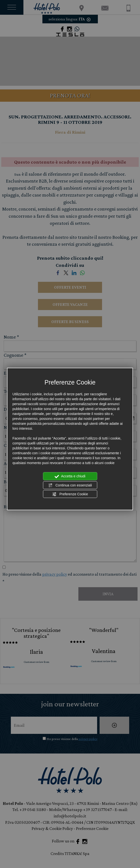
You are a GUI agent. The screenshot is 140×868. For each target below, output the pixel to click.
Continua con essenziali (70, 485)
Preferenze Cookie (70, 494)
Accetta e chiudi (70, 476)
